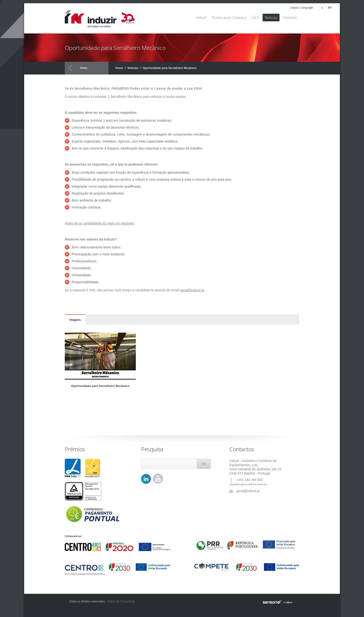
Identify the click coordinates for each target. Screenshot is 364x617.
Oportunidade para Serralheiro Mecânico (169, 68)
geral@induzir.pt (245, 491)
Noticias (133, 68)
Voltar (84, 68)
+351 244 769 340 (246, 480)
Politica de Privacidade (121, 601)
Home (119, 68)
